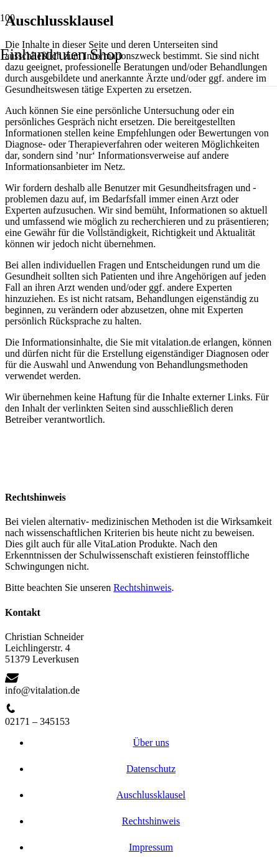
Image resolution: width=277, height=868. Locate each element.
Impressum (151, 847)
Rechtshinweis (142, 587)
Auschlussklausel (151, 795)
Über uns (151, 743)
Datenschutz (151, 769)
